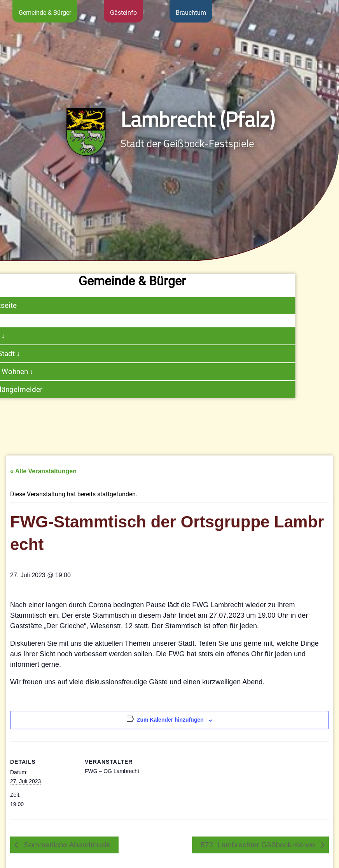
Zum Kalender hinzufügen (170, 734)
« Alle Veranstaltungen (43, 486)
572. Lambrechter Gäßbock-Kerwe (259, 859)
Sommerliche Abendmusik (66, 859)
